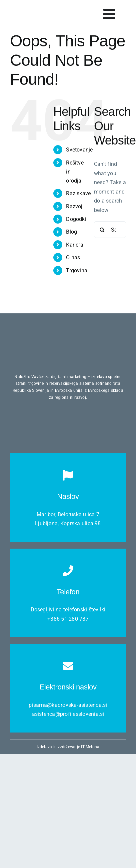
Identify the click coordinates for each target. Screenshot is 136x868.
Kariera (75, 245)
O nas (73, 257)
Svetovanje (79, 150)
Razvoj (74, 206)
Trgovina (77, 270)
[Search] (102, 230)
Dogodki (76, 219)
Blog (71, 232)
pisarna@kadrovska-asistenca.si (68, 705)
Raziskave (78, 193)
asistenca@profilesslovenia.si (68, 714)
